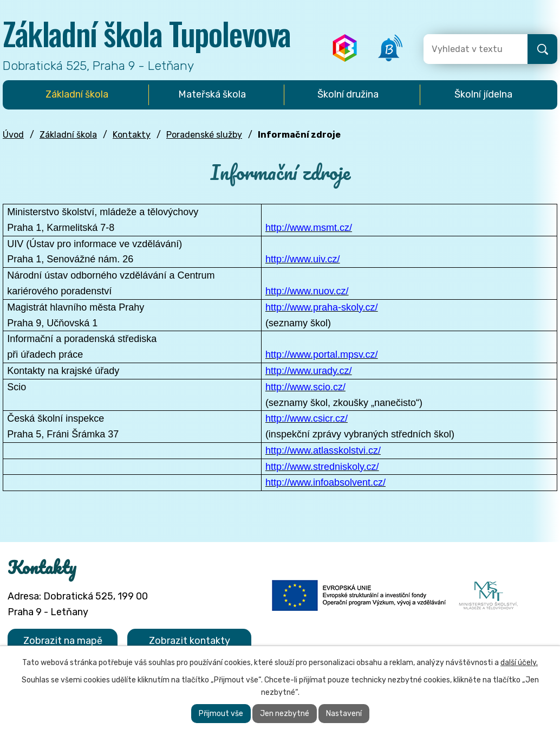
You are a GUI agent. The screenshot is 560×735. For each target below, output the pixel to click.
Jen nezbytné (285, 714)
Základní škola (68, 135)
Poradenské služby (204, 135)
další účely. (519, 663)
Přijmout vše (221, 714)
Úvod (13, 135)
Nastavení (344, 714)
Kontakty (132, 135)
